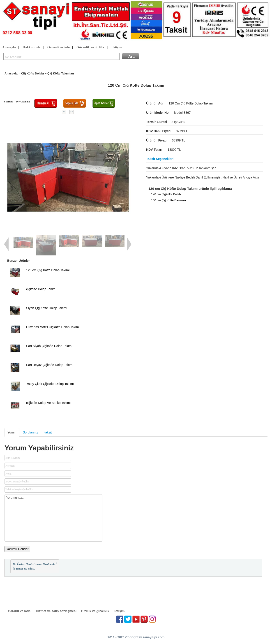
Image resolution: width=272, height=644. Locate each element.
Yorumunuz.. (53, 518)
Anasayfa (9, 47)
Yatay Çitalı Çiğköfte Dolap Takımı (50, 384)
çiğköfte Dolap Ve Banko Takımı (48, 403)
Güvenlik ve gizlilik (90, 47)
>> (72, 112)
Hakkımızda (31, 47)
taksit (48, 432)
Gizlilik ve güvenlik (95, 611)
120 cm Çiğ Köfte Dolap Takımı (48, 270)
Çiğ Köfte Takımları (61, 73)
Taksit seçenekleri (160, 159)
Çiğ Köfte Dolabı (32, 73)
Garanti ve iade (59, 47)
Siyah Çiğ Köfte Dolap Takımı (47, 308)
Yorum (12, 432)
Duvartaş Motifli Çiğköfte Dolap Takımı (53, 327)
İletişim (117, 47)
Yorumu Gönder (17, 549)
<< (64, 112)
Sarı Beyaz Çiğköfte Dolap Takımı (50, 365)
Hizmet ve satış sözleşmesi (56, 611)
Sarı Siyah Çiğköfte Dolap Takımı (49, 346)
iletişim (119, 611)
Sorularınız (30, 432)
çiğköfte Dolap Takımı (41, 289)
